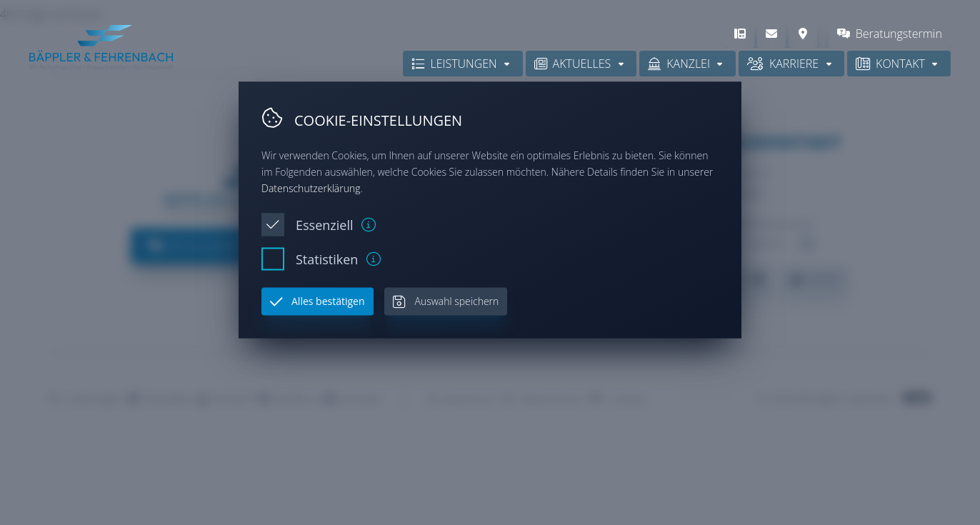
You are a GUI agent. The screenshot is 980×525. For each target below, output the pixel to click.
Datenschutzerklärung (311, 187)
